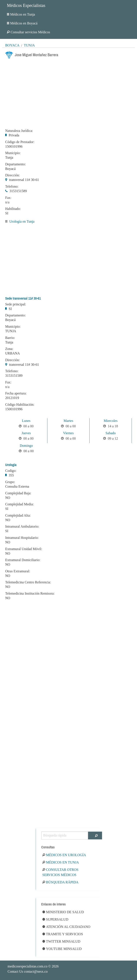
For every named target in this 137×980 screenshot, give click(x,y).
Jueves (26, 433)
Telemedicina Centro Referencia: (28, 582)
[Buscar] (95, 836)
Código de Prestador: (20, 142)
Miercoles (111, 421)
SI (7, 213)
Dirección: (13, 175)
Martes (68, 421)
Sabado (110, 433)
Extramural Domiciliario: (23, 560)
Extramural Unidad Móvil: (24, 549)
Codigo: (11, 471)
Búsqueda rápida (60, 882)
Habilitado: (13, 209)
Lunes (26, 421)
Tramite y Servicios (63, 934)
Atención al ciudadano (66, 927)
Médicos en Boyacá (22, 23)
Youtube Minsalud (62, 949)
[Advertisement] (68, 93)
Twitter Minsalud (61, 941)
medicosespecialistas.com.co (27, 966)
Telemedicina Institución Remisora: (30, 594)
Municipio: (13, 153)
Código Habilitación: (20, 405)
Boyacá (12, 45)
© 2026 (33, 966)
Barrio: (10, 338)
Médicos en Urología (64, 855)
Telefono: (12, 187)
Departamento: (15, 164)
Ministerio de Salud (63, 912)
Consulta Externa (17, 486)
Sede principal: (16, 304)
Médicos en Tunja (21, 14)
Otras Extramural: (18, 571)
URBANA (13, 353)
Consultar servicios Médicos (28, 32)
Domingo (26, 446)
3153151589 (18, 191)
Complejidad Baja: (18, 493)
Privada (14, 135)
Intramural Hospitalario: (22, 538)
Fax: (8, 198)
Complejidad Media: (19, 504)
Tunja (29, 45)
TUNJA (11, 331)
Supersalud (55, 919)
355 (11, 475)
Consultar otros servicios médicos (60, 872)
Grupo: (10, 482)
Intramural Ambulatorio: (22, 527)
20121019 (12, 398)
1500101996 (14, 146)
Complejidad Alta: (18, 516)
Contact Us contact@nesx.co (28, 971)
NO (8, 498)
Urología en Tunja (22, 221)
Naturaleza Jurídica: (19, 131)
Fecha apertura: (16, 393)
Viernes (68, 433)
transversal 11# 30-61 (24, 180)
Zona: (9, 349)
